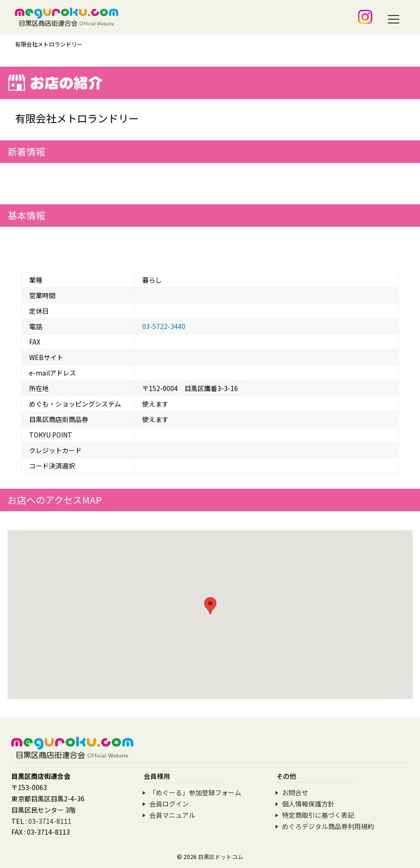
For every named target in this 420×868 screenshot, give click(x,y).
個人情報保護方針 (308, 804)
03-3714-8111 (50, 821)
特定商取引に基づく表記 (318, 815)
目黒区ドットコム (221, 856)
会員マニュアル (172, 815)
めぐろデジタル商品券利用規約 (328, 826)
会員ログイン (169, 804)
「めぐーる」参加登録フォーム (195, 792)
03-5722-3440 (164, 326)
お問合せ (295, 792)
